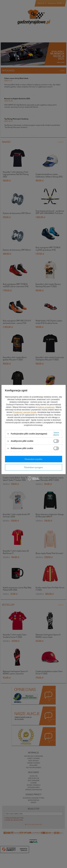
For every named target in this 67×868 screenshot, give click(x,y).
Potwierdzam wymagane (33, 467)
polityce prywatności (46, 407)
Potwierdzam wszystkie (34, 459)
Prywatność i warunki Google (24, 412)
